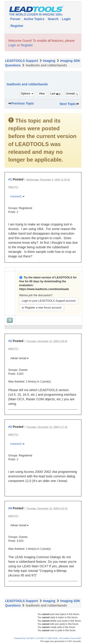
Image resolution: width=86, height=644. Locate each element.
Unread (72, 94)
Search (54, 19)
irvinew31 (16, 196)
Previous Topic (23, 103)
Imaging (49, 61)
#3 (10, 427)
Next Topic (68, 104)
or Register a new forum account (41, 308)
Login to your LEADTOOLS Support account (49, 301)
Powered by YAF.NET (24, 638)
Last (55, 94)
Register (17, 26)
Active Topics (34, 19)
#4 (10, 508)
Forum (16, 19)
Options (27, 94)
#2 (10, 341)
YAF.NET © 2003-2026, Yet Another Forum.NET (59, 638)
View (42, 94)
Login (66, 19)
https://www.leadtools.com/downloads (44, 289)
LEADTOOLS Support (22, 61)
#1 (10, 179)
